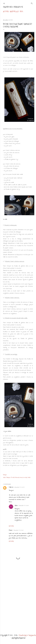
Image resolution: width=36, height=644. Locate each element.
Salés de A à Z (14, 11)
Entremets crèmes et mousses (21, 477)
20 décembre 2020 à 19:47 (18, 530)
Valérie (16, 505)
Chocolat (13, 477)
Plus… (22, 11)
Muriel (11, 530)
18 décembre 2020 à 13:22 (19, 487)
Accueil (6, 11)
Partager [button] (5, 475)
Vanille (29, 477)
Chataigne (8, 477)
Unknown (11, 487)
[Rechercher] (32, 3)
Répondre (11, 526)
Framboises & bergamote (13, 7)
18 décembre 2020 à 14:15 (24, 506)
